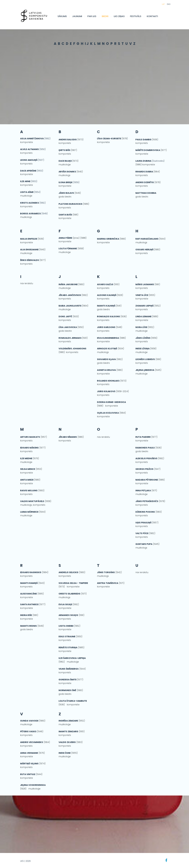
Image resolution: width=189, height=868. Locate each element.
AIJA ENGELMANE (29, 250)
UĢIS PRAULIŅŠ (143, 523)
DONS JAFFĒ (65, 316)
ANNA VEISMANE (29, 753)
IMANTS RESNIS (28, 626)
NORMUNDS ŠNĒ (67, 690)
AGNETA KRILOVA (106, 370)
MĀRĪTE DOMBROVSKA (148, 150)
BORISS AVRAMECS (31, 214)
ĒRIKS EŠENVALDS (30, 260)
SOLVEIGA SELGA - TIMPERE (73, 583)
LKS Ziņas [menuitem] (122, 17)
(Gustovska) (158, 161)
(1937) (32, 160)
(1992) (47, 139)
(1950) (43, 149)
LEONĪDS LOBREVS (145, 359)
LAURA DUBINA (144, 161)
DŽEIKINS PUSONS (145, 512)
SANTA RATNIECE (29, 604)
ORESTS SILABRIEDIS (69, 594)
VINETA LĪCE (142, 295)
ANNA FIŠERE (65, 238)
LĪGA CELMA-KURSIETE (109, 139)
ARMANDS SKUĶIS (68, 615)
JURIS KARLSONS (106, 327)
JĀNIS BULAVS (66, 193)
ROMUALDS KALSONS (108, 316)
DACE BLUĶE (65, 161)
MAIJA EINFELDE (29, 239)
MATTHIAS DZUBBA (146, 193)
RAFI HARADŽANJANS (147, 239)
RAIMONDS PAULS (145, 448)
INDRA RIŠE (26, 615)
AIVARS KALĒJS (105, 284)
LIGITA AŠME (27, 192)
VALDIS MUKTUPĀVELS (32, 501)
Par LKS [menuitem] (94, 17)
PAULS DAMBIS (143, 140)
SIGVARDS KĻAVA (106, 359)
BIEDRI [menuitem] (108, 17)
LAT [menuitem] (161, 5)
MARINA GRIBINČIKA (108, 239)
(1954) (37, 192)
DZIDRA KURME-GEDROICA (111, 402)
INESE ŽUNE (65, 753)
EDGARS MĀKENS (29, 448)
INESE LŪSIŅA (143, 349)
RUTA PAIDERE (143, 437)
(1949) (45, 214)
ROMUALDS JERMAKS (70, 338)
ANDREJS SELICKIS (68, 572)
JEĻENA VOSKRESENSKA (33, 785)
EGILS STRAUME (67, 637)
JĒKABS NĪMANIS (68, 437)
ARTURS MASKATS (30, 437)
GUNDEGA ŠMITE (68, 680)
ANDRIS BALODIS (68, 140)
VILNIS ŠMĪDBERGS (69, 669)
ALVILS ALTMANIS (30, 149)
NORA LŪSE (141, 327)
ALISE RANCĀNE (28, 594)
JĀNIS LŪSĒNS (143, 338)
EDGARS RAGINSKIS (31, 572)
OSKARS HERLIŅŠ (144, 250)
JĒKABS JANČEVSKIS (70, 295)
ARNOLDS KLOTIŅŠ (107, 349)
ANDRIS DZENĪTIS (145, 182)
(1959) (70, 182)
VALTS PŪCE (142, 533)
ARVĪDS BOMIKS (67, 172)
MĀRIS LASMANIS (145, 284)
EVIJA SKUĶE (66, 604)
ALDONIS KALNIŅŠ (107, 295)
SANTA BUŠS (65, 215)
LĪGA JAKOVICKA (68, 327)
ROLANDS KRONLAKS (108, 381)
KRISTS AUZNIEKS (30, 203)
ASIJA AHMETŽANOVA (32, 139)
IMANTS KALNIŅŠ (106, 306)
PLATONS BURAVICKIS (70, 204)
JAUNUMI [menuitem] (80, 17)
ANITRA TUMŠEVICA (108, 583)
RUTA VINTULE (28, 774)
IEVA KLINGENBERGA (108, 338)
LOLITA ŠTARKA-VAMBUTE (73, 701)
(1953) (40, 171)
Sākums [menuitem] (65, 17)
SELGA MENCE (28, 469)
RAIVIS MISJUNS (29, 491)
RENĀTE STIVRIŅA (68, 647)
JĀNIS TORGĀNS (106, 572)
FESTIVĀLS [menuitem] (138, 17)
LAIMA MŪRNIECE (29, 512)
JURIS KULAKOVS (106, 391)
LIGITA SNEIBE (66, 626)
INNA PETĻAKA (143, 491)
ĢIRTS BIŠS (64, 150)
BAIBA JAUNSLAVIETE (70, 306)
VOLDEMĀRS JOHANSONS (72, 349)
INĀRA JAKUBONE (68, 284)
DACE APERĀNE (28, 171)
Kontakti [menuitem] (155, 17)
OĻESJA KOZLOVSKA (108, 413)
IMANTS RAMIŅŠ (29, 583)
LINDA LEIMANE (143, 316)
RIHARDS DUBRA (144, 172)
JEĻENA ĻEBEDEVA (145, 370)
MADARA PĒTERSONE (147, 480)
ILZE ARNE (26, 181)
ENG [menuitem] (166, 5)
